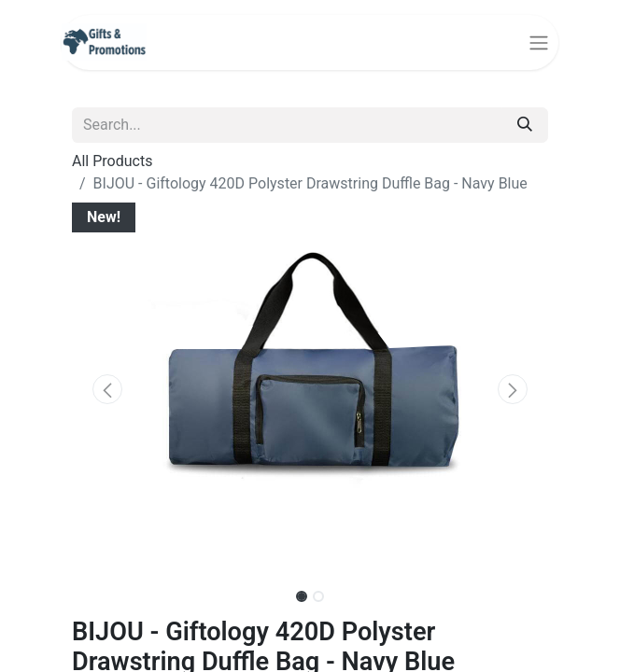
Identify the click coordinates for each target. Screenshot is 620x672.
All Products (112, 161)
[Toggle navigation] (539, 42)
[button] (108, 389)
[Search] (525, 125)
